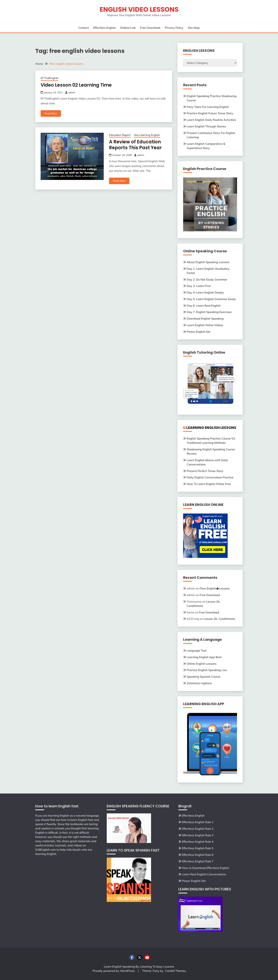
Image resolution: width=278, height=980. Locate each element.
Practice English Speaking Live (207, 670)
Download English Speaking (205, 319)
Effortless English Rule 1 (198, 822)
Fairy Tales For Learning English (208, 107)
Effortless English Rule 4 (198, 842)
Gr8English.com (46, 850)
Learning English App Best (204, 657)
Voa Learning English (147, 135)
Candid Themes (175, 971)
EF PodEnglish (49, 78)
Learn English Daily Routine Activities (211, 120)
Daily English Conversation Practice (210, 477)
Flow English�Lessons (215, 588)
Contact (84, 28)
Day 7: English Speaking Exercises (209, 312)
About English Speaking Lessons (208, 262)
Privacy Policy (174, 28)
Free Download (150, 28)
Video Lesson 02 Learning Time (76, 85)
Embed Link (128, 28)
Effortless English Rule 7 (198, 861)
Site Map (194, 28)
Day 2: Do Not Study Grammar (207, 279)
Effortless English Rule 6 (198, 855)
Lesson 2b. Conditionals (219, 619)
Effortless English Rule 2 (198, 829)
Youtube (147, 957)
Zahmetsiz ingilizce (199, 683)
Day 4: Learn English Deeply (205, 292)
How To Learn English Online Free (209, 484)
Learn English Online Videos (205, 325)
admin (72, 92)
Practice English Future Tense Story (210, 113)
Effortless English (105, 28)
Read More (51, 113)
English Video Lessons (139, 9)
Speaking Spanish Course (204, 677)
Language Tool (197, 650)
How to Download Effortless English (205, 868)
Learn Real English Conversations (204, 874)
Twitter (140, 957)
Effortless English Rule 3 (198, 835)
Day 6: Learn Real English (204, 306)
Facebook (132, 957)
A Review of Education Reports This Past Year (135, 145)
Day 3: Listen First (199, 286)
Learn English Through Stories (206, 126)
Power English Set (199, 332)
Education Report (120, 135)
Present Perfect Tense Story (205, 471)
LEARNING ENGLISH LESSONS (211, 428)
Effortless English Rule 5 (198, 848)
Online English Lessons (202, 664)
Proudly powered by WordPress (114, 971)
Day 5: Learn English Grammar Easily (211, 299)
